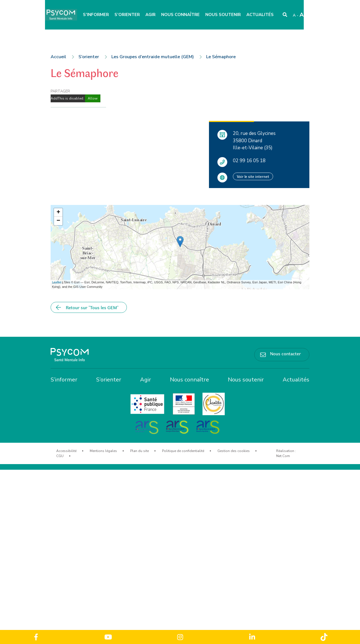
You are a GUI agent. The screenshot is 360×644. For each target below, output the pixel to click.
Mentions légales (103, 451)
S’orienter (127, 15)
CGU (60, 456)
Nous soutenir (223, 15)
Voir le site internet (253, 176)
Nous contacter (285, 353)
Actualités (260, 15)
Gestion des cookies (234, 451)
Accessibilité (66, 451)
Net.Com (283, 456)
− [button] (58, 221)
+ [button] (58, 213)
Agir (150, 15)
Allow (93, 98)
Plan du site (139, 451)
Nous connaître (180, 15)
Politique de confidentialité (183, 451)
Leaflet (57, 282)
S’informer (96, 15)
